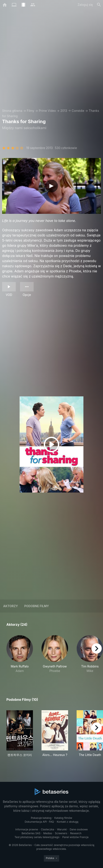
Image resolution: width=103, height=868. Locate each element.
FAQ (51, 822)
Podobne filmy (37, 606)
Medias (48, 833)
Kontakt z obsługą (68, 822)
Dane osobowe (79, 829)
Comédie (78, 111)
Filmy (31, 111)
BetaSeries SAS (31, 833)
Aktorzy (11, 606)
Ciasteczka (47, 829)
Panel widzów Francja (75, 837)
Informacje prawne (27, 829)
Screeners (61, 833)
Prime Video (47, 111)
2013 (64, 111)
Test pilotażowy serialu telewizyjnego (37, 837)
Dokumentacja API (36, 822)
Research (76, 833)
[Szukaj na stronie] (99, 5)
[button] (20, 656)
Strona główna (12, 111)
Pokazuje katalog (41, 818)
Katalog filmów (63, 818)
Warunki (62, 829)
